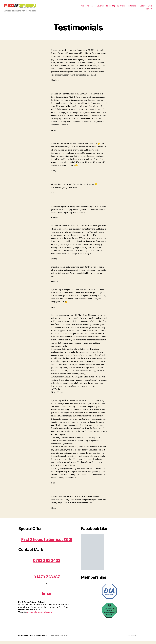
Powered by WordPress (60, 638)
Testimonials (132, 7)
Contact (149, 10)
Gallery (143, 7)
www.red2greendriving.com (41, 615)
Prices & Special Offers (116, 7)
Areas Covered (98, 7)
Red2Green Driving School (37, 638)
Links (150, 7)
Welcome (85, 7)
